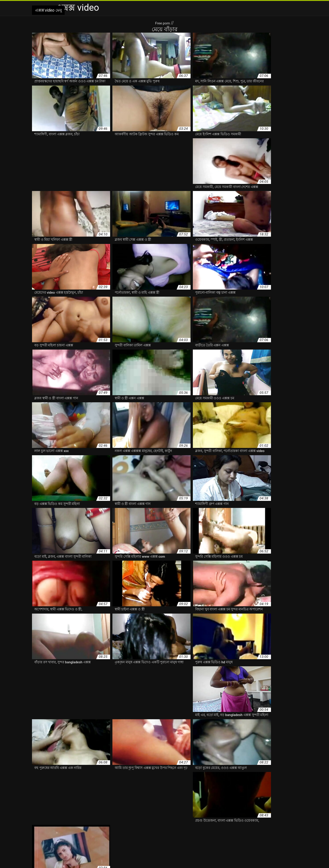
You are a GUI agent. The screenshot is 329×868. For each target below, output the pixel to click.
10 (141, 783)
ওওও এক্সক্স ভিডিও (172, 829)
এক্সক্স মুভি (49, 829)
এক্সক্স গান (44, 825)
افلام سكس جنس (193, 862)
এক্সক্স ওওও (281, 820)
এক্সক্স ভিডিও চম (210, 825)
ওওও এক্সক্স (129, 829)
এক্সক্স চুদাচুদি (74, 825)
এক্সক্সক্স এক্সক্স (94, 829)
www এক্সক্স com (87, 820)
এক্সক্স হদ (78, 829)
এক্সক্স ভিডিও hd (163, 825)
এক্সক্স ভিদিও (280, 825)
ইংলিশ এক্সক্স (149, 820)
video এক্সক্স (66, 820)
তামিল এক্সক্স (281, 829)
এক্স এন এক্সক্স (214, 820)
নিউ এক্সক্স (47, 834)
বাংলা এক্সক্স (96, 834)
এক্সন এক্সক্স (112, 829)
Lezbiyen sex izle (168, 862)
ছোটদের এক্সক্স (261, 829)
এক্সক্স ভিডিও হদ (260, 825)
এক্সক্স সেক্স (64, 829)
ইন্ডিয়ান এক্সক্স (194, 820)
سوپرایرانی (148, 862)
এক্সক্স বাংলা (106, 825)
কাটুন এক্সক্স (193, 829)
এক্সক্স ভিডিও (142, 825)
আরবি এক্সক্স (131, 820)
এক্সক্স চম (58, 825)
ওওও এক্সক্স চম (148, 829)
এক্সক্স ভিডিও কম (186, 825)
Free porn (163, 23)
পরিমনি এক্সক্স (64, 834)
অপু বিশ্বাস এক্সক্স (110, 820)
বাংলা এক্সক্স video (117, 834)
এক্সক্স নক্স (91, 825)
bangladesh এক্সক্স (44, 820)
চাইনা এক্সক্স (210, 829)
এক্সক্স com (231, 820)
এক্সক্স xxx (247, 820)
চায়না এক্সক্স (243, 829)
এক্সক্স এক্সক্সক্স (263, 820)
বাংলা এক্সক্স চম (162, 834)
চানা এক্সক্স (226, 829)
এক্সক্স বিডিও (124, 825)
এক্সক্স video (132, 862)
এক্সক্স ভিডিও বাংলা (235, 825)
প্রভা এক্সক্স (81, 834)
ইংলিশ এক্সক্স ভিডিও (171, 820)
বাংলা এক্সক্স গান (141, 834)
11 (155, 783)
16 (176, 783)
